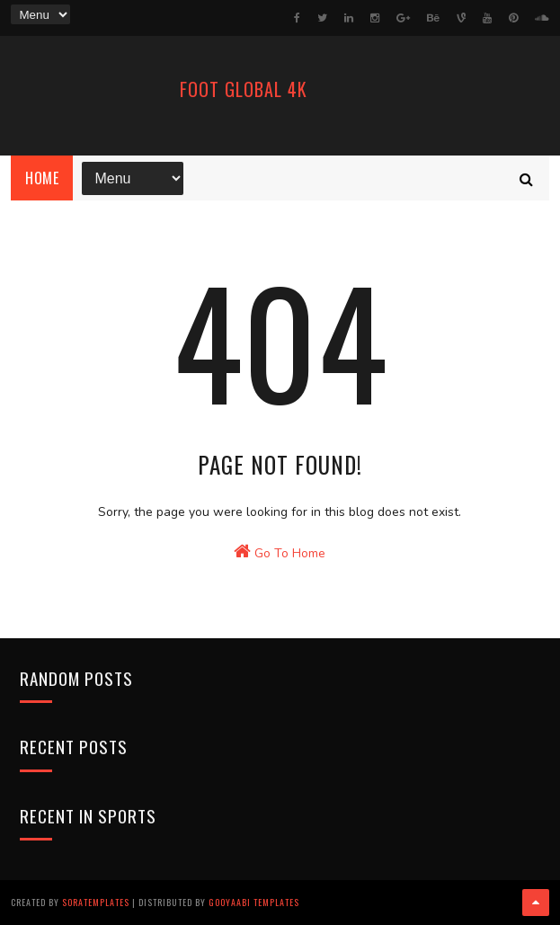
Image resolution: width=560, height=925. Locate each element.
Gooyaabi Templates (254, 902)
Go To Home (280, 552)
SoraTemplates (96, 902)
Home (42, 178)
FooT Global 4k (244, 89)
